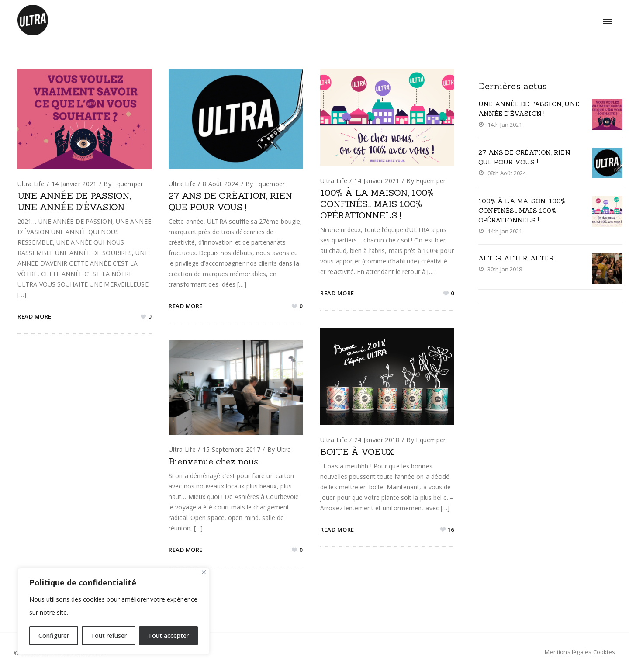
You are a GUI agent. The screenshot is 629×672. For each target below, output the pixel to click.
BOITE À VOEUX (357, 452)
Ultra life (31, 184)
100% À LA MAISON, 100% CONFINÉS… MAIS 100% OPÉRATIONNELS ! (377, 204)
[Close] (204, 572)
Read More (35, 316)
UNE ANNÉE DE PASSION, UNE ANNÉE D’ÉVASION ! (74, 201)
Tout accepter (168, 636)
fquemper (128, 184)
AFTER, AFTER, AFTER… (517, 258)
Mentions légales (568, 652)
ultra (284, 449)
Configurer (54, 636)
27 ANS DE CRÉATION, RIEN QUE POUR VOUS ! (230, 201)
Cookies (604, 652)
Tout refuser (109, 636)
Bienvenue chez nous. (214, 461)
